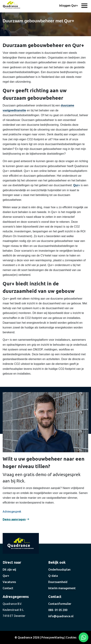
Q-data (53, 576)
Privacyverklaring (53, 637)
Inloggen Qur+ (68, 5)
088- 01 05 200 (58, 610)
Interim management (62, 588)
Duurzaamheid (58, 582)
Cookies (71, 637)
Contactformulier (60, 604)
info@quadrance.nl (61, 616)
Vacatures (9, 582)
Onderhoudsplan (59, 570)
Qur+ (77, 185)
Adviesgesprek (12, 512)
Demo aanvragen (14, 519)
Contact (8, 588)
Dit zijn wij (9, 570)
